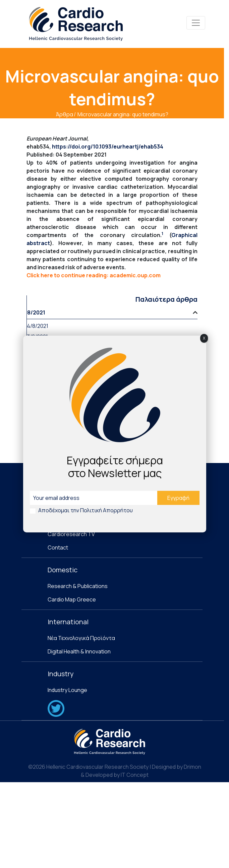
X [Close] (204, 338)
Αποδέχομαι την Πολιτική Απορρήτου (85, 510)
